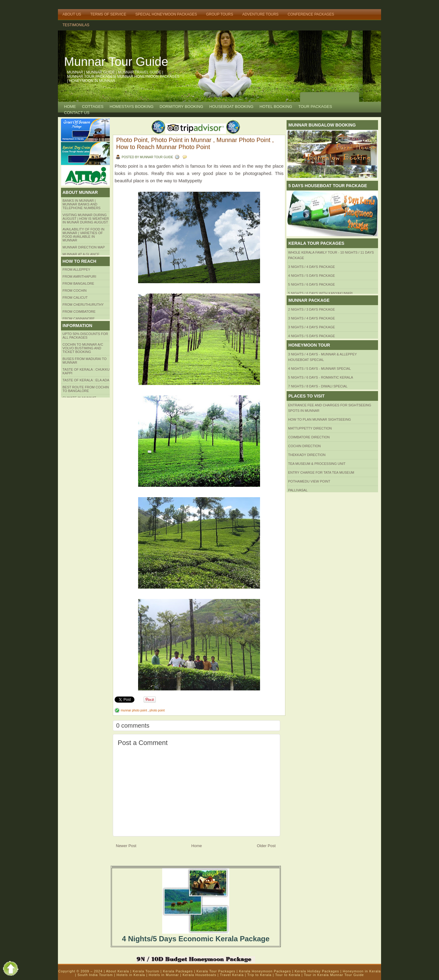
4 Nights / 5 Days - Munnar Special (319, 369)
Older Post (266, 846)
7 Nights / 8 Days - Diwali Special (318, 386)
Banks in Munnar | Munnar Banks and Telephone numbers (82, 204)
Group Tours (220, 14)
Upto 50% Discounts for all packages (85, 336)
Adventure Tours (261, 14)
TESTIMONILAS (76, 25)
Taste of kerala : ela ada (86, 380)
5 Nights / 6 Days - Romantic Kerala (321, 377)
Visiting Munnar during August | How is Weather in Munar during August (86, 219)
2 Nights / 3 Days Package (312, 309)
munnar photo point (134, 710)
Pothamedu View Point (309, 481)
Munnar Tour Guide (116, 62)
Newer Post (126, 846)
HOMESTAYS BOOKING (132, 107)
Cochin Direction (304, 446)
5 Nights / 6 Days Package (312, 284)
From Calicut (75, 298)
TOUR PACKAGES (315, 107)
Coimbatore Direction (309, 437)
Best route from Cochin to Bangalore (86, 389)
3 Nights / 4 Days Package (312, 267)
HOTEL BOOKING (276, 107)
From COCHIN (75, 290)
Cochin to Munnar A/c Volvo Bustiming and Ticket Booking (83, 348)
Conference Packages (311, 14)
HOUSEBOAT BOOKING (232, 107)
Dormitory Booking (182, 107)
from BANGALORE (78, 283)
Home (70, 107)
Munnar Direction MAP (84, 247)
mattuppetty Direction (310, 428)
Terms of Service (108, 14)
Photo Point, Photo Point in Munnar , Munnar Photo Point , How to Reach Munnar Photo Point (195, 143)
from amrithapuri (79, 276)
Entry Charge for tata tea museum (321, 472)
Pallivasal (298, 490)
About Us (72, 14)
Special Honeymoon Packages (166, 14)
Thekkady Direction (307, 455)
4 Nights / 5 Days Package (312, 276)
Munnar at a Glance (81, 254)
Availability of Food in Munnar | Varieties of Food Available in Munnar (84, 235)
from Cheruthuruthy (83, 305)
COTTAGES (93, 107)
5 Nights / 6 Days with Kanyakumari (320, 293)
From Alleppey (76, 269)
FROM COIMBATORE (79, 312)
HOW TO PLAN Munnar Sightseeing (319, 419)
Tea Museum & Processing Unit (317, 464)
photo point (157, 710)
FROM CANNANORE (79, 319)
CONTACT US (77, 113)
